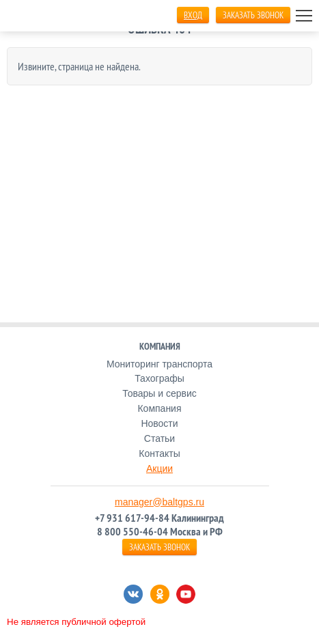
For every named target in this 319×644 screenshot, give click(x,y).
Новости (159, 423)
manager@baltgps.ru (159, 502)
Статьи (159, 438)
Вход (193, 15)
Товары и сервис (159, 393)
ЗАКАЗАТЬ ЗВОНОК (253, 15)
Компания (159, 408)
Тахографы (159, 378)
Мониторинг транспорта (159, 364)
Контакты (159, 453)
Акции (159, 468)
